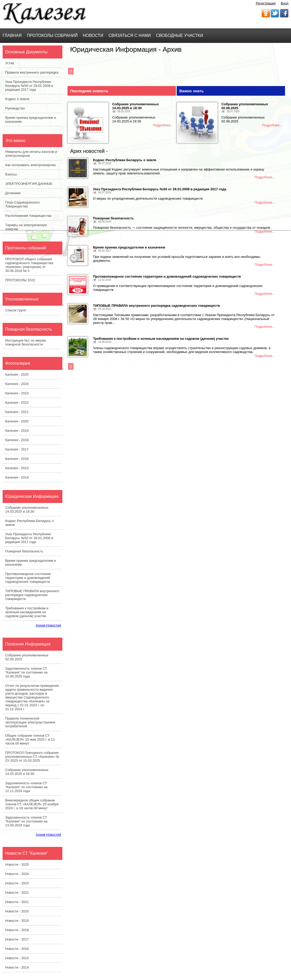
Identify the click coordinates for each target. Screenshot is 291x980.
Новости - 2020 (17, 911)
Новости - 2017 (17, 939)
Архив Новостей (48, 625)
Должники (13, 193)
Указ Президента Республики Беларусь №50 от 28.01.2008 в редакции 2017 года (29, 86)
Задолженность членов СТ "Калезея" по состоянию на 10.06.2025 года (26, 672)
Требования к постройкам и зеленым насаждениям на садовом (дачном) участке (27, 612)
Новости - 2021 (17, 902)
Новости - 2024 (17, 874)
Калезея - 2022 (17, 403)
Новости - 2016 (17, 949)
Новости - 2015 (17, 958)
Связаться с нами (130, 35)
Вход (285, 3)
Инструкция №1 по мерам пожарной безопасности (25, 342)
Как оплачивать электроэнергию (30, 165)
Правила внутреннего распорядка (32, 72)
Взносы (11, 174)
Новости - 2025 (17, 864)
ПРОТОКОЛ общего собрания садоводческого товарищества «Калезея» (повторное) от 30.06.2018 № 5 (29, 265)
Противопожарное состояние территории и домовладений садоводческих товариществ (28, 578)
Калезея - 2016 (17, 459)
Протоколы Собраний (52, 35)
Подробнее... (163, 125)
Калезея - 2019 (17, 431)
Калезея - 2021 (17, 412)
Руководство (15, 108)
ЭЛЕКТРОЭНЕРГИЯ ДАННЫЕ (29, 184)
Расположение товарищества (28, 216)
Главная (12, 35)
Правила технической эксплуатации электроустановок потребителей (30, 722)
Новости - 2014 (17, 967)
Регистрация (266, 3)
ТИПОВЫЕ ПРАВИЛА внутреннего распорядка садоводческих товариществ (32, 595)
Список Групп (16, 310)
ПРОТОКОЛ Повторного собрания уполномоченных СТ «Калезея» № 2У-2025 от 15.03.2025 (32, 757)
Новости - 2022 (17, 893)
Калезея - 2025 (17, 374)
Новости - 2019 (17, 921)
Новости (93, 35)
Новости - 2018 (17, 930)
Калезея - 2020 (17, 421)
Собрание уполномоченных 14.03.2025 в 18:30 (27, 509)
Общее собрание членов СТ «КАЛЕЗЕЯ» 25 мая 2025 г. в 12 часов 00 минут (30, 739)
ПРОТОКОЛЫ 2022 (20, 280)
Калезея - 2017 (17, 449)
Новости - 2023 (17, 883)
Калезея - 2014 (17, 477)
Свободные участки (179, 35)
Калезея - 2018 (17, 440)
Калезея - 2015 (17, 468)
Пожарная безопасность (24, 551)
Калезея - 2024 (17, 384)
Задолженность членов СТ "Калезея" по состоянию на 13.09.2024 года (26, 821)
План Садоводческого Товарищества (22, 204)
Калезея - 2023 (17, 393)
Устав (10, 63)
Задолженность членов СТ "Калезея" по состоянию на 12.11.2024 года (26, 787)
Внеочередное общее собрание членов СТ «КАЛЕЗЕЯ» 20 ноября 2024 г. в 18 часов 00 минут (32, 804)
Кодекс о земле (17, 99)
